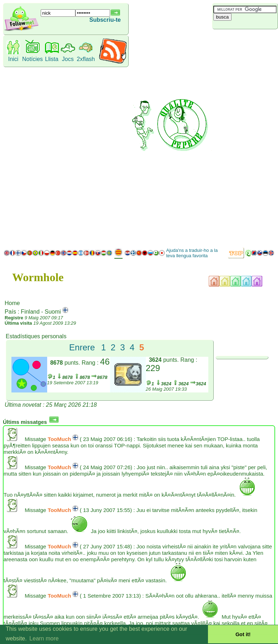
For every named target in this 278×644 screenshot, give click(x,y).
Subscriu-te (105, 20)
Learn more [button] (44, 638)
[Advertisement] (244, 137)
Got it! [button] (243, 634)
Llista (52, 59)
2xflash (86, 59)
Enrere (82, 347)
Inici (13, 59)
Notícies (33, 59)
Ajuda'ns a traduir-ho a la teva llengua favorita (192, 253)
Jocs (68, 59)
